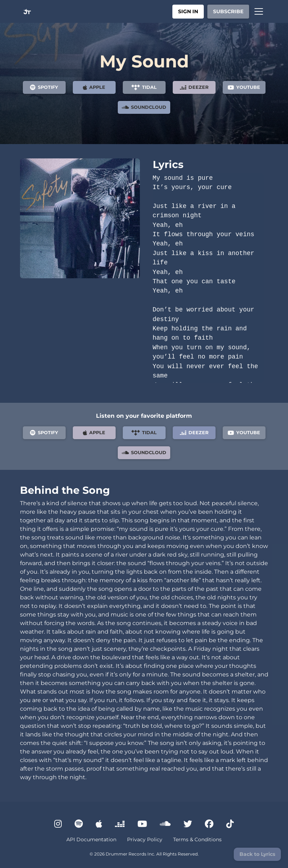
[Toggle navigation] (259, 11)
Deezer (194, 87)
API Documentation (91, 839)
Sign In (188, 11)
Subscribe (228, 11)
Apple (94, 87)
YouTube (244, 87)
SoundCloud (144, 107)
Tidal (144, 87)
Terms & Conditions (197, 839)
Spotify (44, 87)
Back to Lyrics (257, 854)
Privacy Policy (145, 839)
